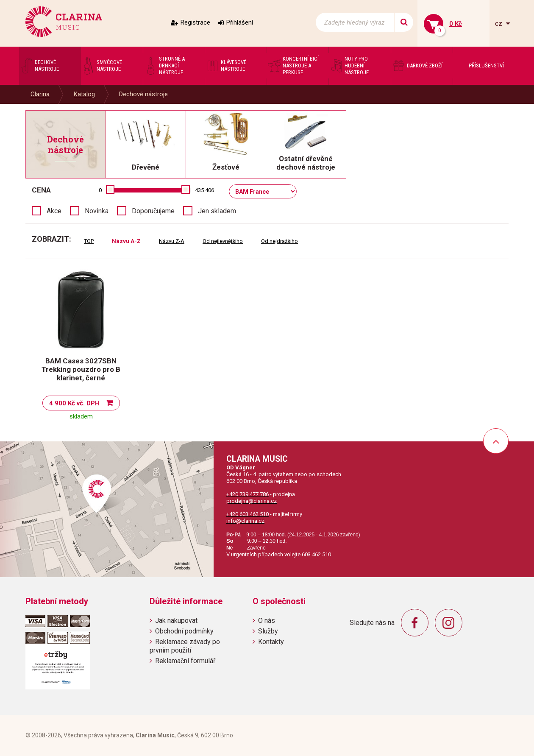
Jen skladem (217, 211)
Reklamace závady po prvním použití (185, 646)
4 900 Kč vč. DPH (74, 403)
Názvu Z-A (172, 241)
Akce (54, 211)
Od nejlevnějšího (223, 241)
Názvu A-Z (126, 241)
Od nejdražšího (280, 241)
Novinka (97, 211)
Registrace (195, 22)
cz (499, 24)
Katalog (84, 94)
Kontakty (271, 642)
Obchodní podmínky (184, 631)
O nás (267, 621)
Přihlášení (240, 22)
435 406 (204, 190)
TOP (89, 241)
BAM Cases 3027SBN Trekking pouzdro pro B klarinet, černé (81, 369)
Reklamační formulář (185, 661)
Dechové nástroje (143, 94)
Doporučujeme (153, 211)
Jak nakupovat (176, 621)
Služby (268, 631)
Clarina (40, 94)
